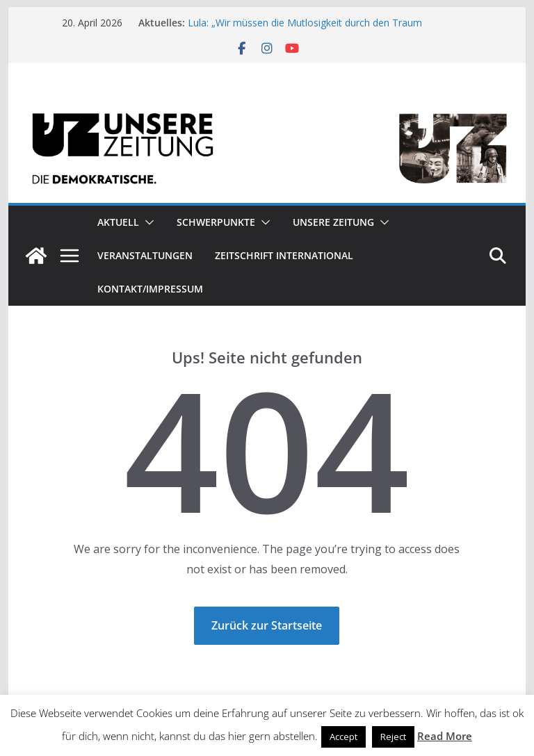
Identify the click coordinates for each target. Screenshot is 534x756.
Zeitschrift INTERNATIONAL (284, 255)
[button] (147, 222)
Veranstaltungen (145, 255)
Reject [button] (393, 737)
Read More (445, 736)
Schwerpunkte (216, 222)
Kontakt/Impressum (150, 289)
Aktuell (118, 222)
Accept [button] (343, 737)
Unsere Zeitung (333, 222)
